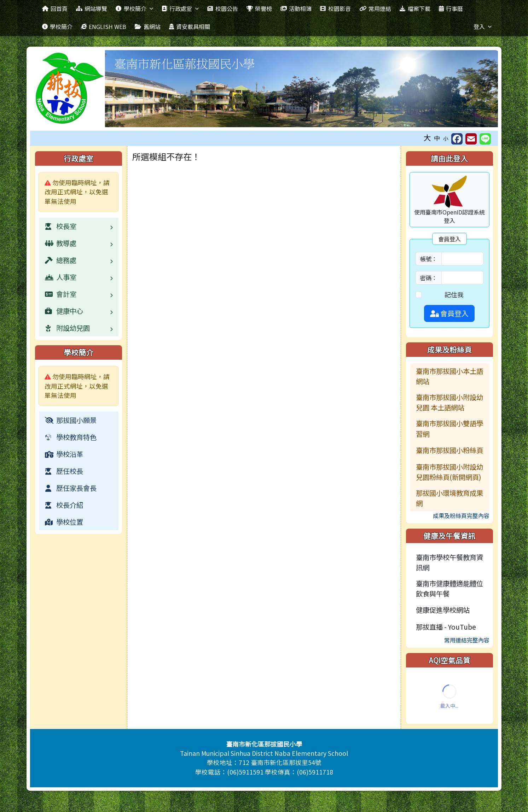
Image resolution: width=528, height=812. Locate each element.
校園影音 (335, 8)
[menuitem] (79, 420)
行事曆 (451, 8)
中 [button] (437, 138)
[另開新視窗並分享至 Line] (485, 139)
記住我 (454, 295)
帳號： (429, 259)
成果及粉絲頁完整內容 (461, 516)
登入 (483, 27)
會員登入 (449, 313)
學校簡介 (134, 8)
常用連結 (375, 8)
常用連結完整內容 (467, 640)
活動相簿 (296, 8)
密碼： (429, 278)
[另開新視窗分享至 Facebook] (457, 139)
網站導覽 (92, 8)
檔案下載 (415, 8)
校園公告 (222, 8)
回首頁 (55, 8)
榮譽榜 (259, 8)
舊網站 (147, 27)
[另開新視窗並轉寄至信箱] (471, 139)
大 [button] (427, 137)
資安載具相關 (190, 27)
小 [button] (446, 138)
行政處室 (180, 8)
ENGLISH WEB (104, 27)
